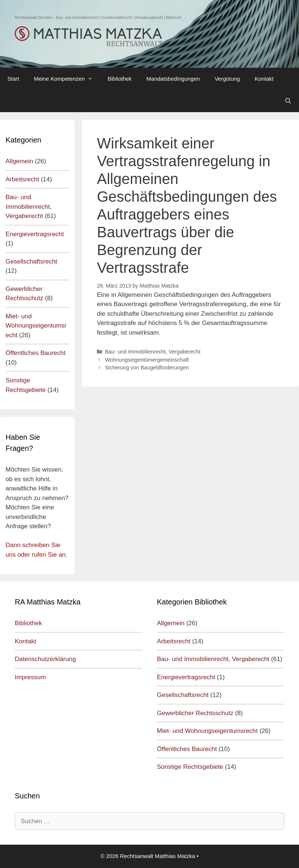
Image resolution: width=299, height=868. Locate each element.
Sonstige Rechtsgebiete (190, 767)
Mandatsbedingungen (173, 79)
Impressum (30, 677)
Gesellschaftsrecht (31, 262)
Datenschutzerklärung (45, 659)
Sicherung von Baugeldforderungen (147, 368)
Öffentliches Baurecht (35, 353)
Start (13, 79)
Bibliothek (120, 79)
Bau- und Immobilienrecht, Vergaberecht (153, 352)
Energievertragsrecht (35, 234)
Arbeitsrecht (22, 179)
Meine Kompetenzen (67, 79)
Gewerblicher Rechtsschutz (195, 713)
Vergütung (227, 79)
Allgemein (19, 161)
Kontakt (264, 79)
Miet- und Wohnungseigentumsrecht (36, 326)
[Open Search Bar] (288, 101)
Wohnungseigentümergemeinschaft (147, 360)
